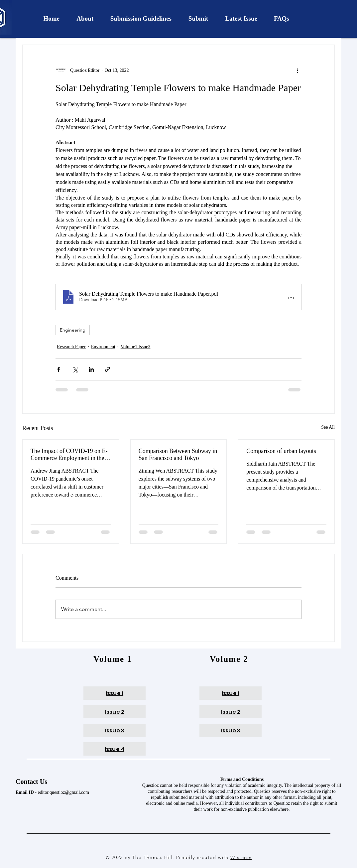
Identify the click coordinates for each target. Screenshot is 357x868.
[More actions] (297, 70)
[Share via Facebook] (59, 369)
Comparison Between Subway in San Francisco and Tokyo (178, 454)
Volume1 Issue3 (136, 347)
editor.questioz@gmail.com (63, 792)
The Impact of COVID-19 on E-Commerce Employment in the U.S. (69, 455)
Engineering (73, 330)
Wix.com (241, 857)
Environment (103, 347)
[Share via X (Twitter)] (75, 369)
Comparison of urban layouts (281, 451)
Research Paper (71, 347)
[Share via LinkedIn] (91, 369)
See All (328, 427)
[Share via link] (108, 369)
